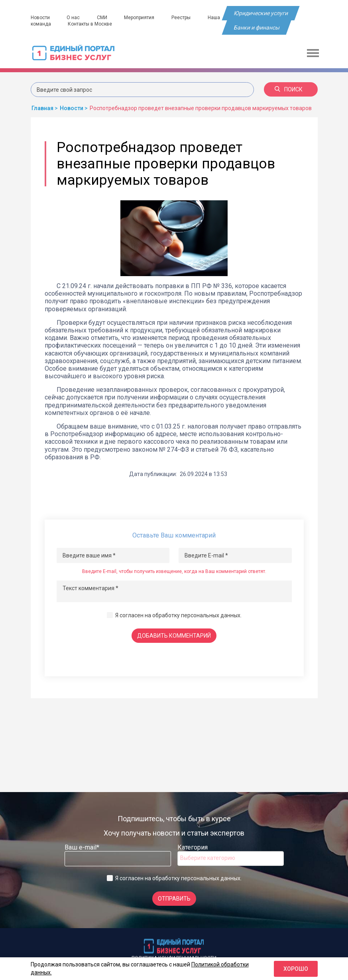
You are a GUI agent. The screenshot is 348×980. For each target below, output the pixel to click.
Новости (40, 18)
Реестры (182, 18)
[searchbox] (212, 858)
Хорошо (296, 969)
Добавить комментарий (174, 636)
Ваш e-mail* (82, 847)
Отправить (174, 899)
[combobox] (231, 858)
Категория (193, 847)
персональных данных (211, 615)
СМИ (102, 18)
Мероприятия (140, 18)
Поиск (289, 89)
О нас (74, 18)
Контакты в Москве (90, 24)
